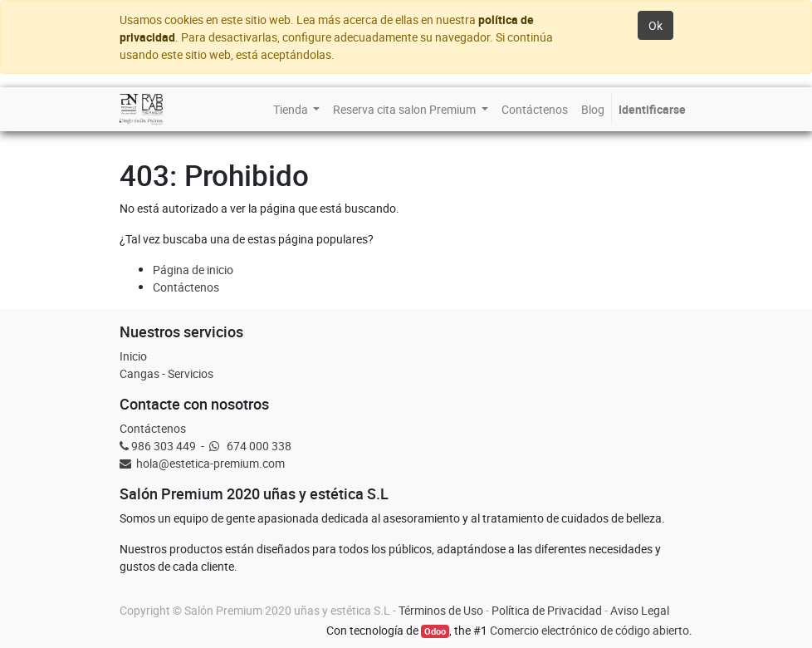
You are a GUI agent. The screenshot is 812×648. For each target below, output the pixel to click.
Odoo (435, 631)
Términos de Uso (441, 610)
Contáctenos (186, 287)
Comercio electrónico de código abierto (589, 630)
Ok (655, 25)
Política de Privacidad (547, 610)
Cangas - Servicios (166, 373)
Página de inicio (193, 270)
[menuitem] (297, 109)
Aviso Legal (640, 610)
